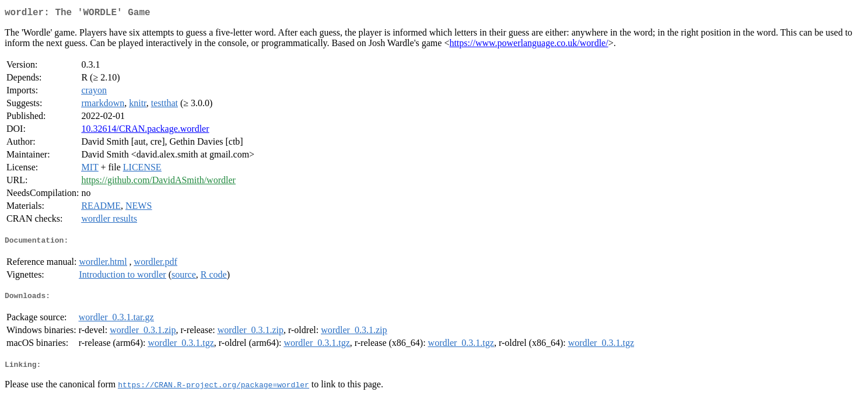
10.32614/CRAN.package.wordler (145, 131)
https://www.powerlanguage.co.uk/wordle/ (528, 45)
